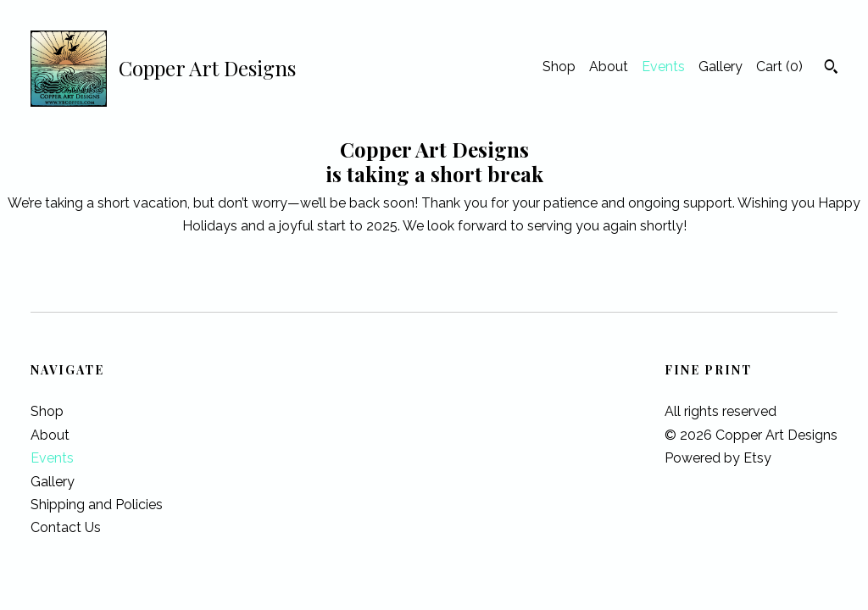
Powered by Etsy (718, 458)
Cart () (779, 67)
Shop (559, 67)
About (609, 67)
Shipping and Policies (97, 505)
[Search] (831, 69)
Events (663, 67)
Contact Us (66, 527)
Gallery (721, 67)
